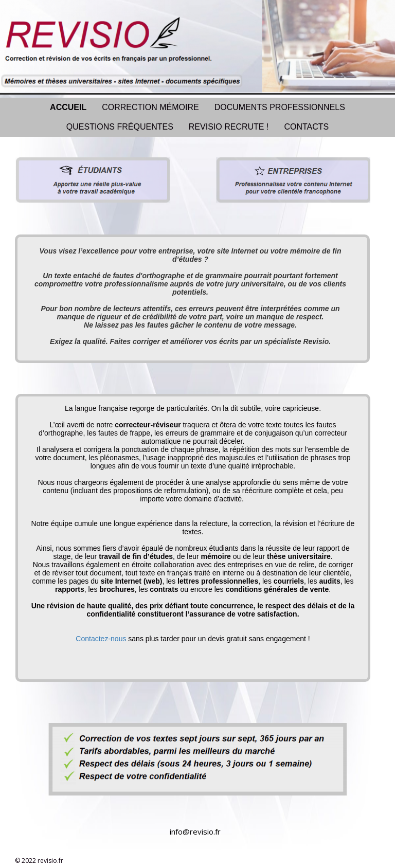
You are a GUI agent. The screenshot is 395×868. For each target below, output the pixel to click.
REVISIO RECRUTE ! (229, 127)
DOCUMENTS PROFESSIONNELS (280, 107)
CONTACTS (306, 127)
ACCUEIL (68, 107)
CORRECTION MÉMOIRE (150, 107)
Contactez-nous (101, 639)
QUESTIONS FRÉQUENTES (120, 127)
